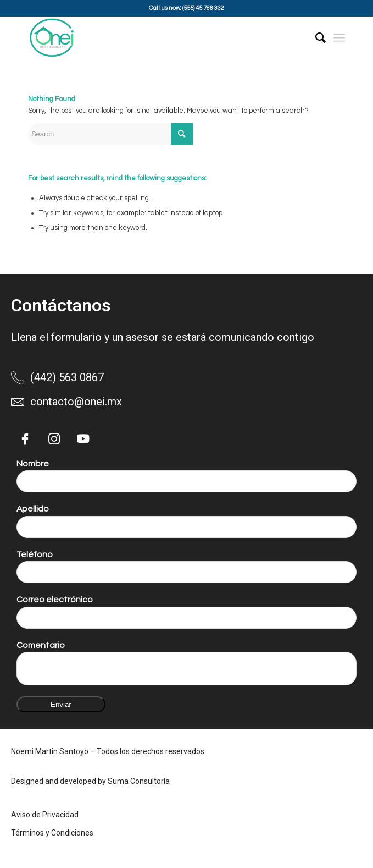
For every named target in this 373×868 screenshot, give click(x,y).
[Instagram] (54, 439)
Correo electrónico (55, 600)
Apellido (33, 509)
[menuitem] (315, 38)
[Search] (315, 38)
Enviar (61, 704)
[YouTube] (83, 439)
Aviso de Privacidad (45, 815)
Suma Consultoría (139, 781)
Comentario (41, 645)
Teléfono (35, 554)
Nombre (33, 464)
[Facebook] (25, 439)
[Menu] (339, 38)
